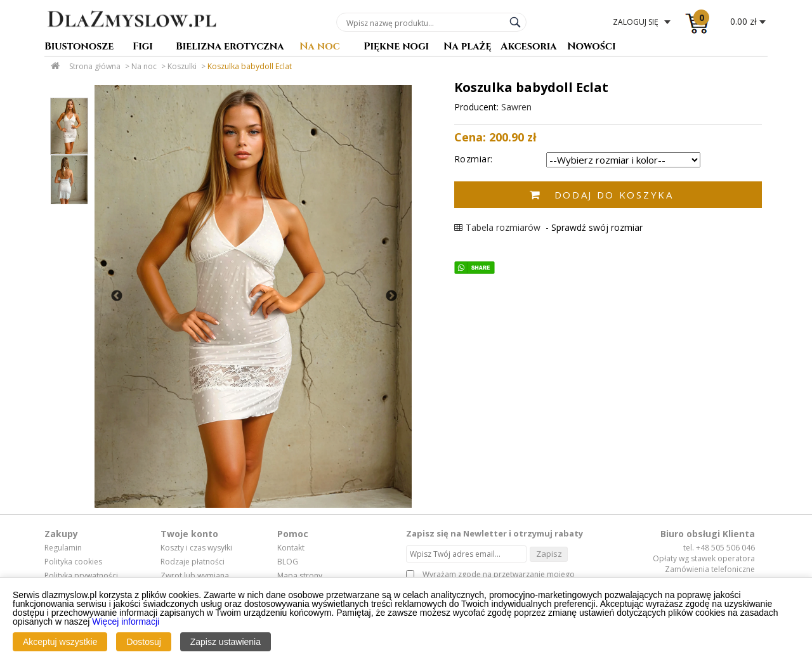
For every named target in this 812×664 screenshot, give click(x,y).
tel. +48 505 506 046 (719, 548)
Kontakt (291, 548)
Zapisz (549, 554)
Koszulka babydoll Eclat (250, 66)
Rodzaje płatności (193, 562)
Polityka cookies (73, 562)
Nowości (592, 47)
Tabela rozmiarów (497, 227)
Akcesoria (529, 47)
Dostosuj (143, 642)
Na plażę (468, 47)
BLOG (288, 562)
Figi (143, 47)
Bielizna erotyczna (230, 47)
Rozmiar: (474, 159)
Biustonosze (79, 47)
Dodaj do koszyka (614, 195)
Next (391, 296)
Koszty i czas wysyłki (196, 548)
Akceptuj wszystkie (60, 642)
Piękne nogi (396, 47)
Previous (117, 296)
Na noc (320, 47)
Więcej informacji (126, 622)
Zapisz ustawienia (226, 642)
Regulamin (63, 548)
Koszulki (182, 66)
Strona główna (95, 66)
